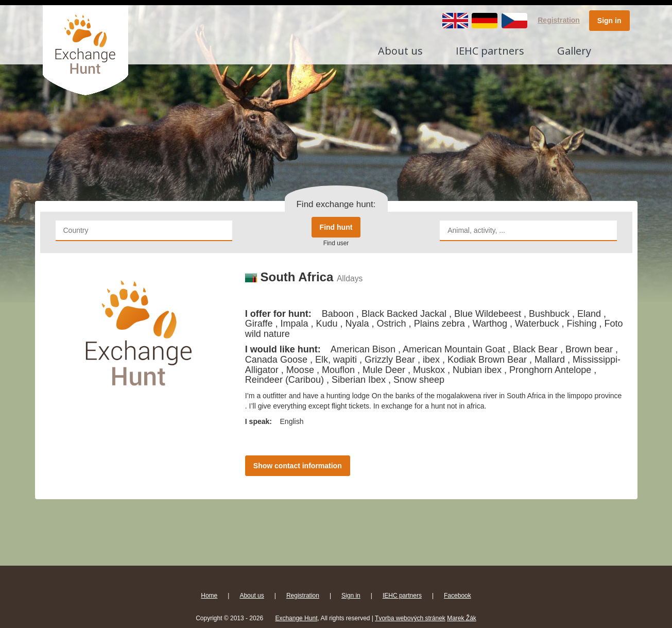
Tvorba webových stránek (410, 618)
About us (400, 51)
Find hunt (336, 227)
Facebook (458, 596)
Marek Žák (462, 618)
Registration (559, 20)
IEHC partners (490, 51)
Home (209, 596)
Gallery (574, 51)
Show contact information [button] (298, 466)
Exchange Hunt (296, 618)
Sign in (609, 21)
